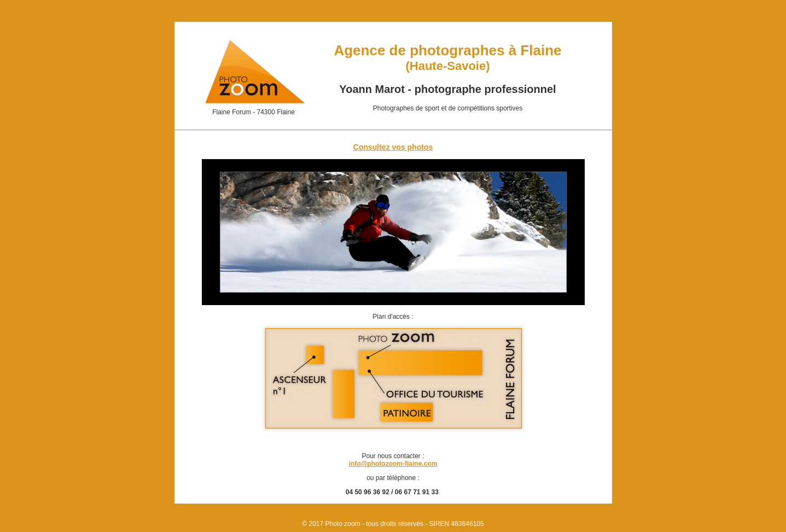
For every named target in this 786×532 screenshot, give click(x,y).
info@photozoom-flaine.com (393, 464)
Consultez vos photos (393, 147)
